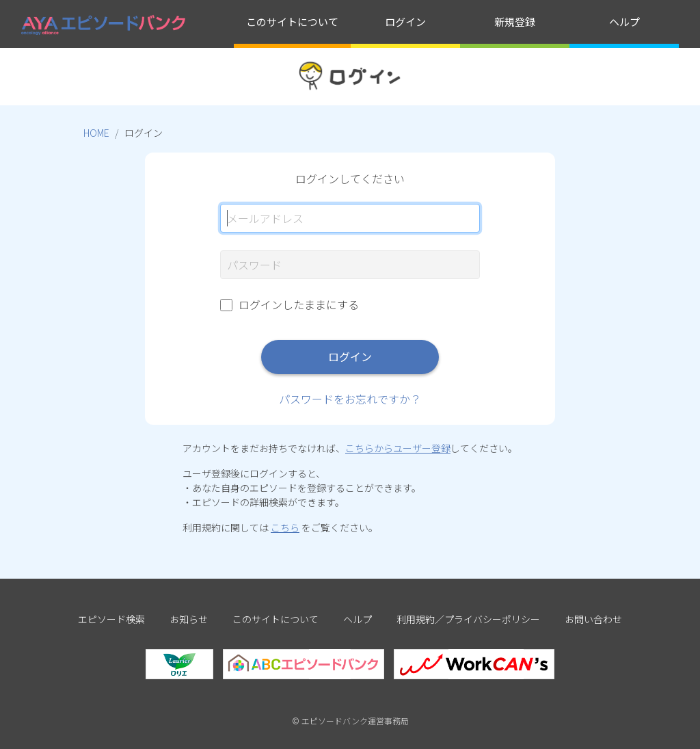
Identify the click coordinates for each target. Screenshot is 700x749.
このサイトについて (292, 22)
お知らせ (189, 619)
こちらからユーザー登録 (398, 448)
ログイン (405, 22)
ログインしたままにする (299, 304)
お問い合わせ (593, 619)
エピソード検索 (111, 619)
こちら (285, 527)
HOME (96, 133)
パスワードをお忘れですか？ (350, 399)
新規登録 (515, 22)
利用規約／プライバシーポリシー (468, 619)
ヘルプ (624, 22)
